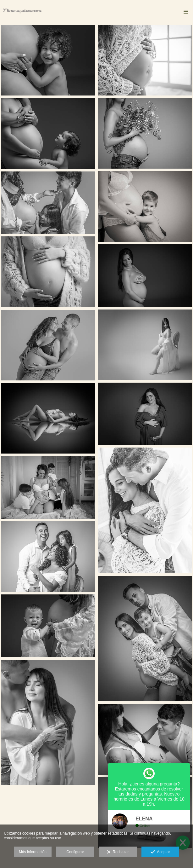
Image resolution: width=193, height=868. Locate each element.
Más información (33, 852)
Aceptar (160, 852)
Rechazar (118, 852)
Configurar (75, 852)
